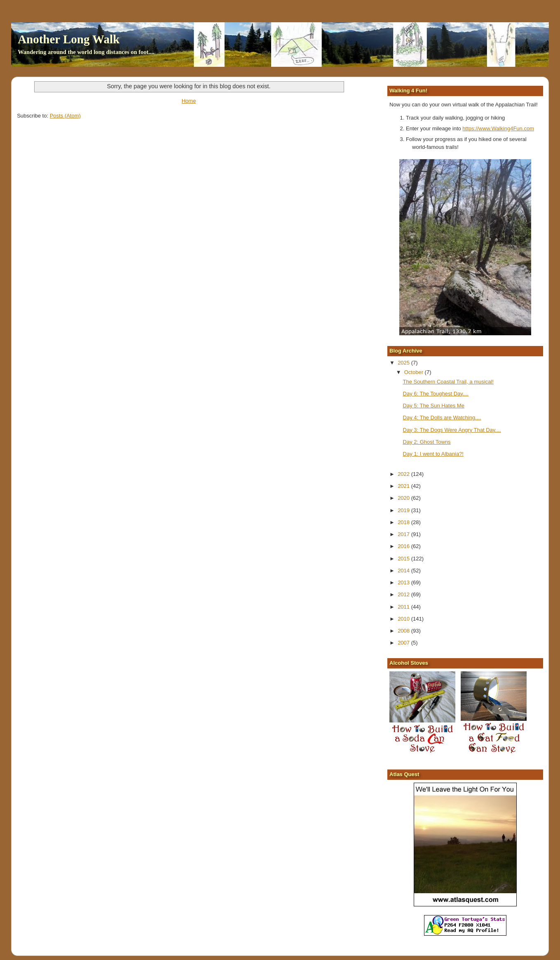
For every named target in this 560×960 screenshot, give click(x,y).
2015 (404, 559)
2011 (404, 607)
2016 (404, 546)
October (415, 372)
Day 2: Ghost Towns (427, 442)
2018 (404, 522)
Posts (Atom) (65, 116)
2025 (404, 363)
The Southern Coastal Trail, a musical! (448, 382)
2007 (404, 643)
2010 (404, 619)
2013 (404, 582)
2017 (404, 534)
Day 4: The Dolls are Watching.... (442, 418)
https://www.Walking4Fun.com (498, 128)
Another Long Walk (69, 39)
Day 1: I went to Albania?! (433, 454)
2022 (404, 474)
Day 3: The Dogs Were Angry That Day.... (452, 430)
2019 (404, 510)
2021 (404, 486)
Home (189, 101)
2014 (404, 571)
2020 (404, 498)
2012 (404, 594)
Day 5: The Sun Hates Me (434, 406)
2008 (404, 631)
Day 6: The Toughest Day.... (436, 394)
